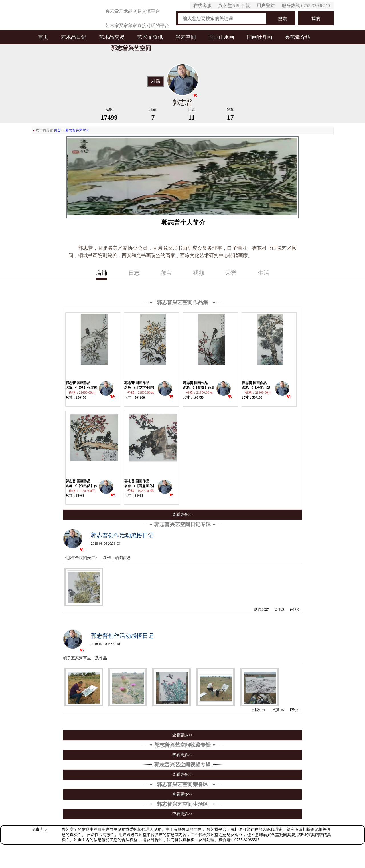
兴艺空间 (186, 37)
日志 (134, 273)
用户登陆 (266, 6)
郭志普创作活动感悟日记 (122, 535)
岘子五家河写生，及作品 (85, 658)
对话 (156, 81)
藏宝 (166, 273)
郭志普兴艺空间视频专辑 (182, 765)
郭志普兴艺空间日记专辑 (182, 524)
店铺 (102, 273)
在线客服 (202, 6)
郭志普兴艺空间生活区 (182, 804)
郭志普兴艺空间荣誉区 (182, 784)
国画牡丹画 (259, 37)
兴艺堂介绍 (298, 37)
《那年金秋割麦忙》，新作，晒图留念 (97, 558)
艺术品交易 (112, 37)
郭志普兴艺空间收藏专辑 (182, 745)
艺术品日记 (74, 37)
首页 (43, 37)
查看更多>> (182, 515)
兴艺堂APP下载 (234, 6)
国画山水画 (221, 37)
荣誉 (231, 273)
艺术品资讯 (150, 37)
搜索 (282, 19)
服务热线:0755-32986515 (306, 6)
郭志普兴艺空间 (77, 130)
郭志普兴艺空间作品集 (182, 302)
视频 (199, 273)
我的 (316, 18)
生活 (263, 273)
